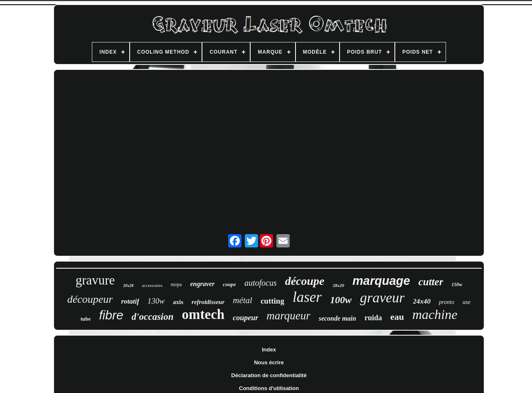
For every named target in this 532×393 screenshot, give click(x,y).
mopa (176, 284)
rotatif (130, 301)
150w (457, 284)
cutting (272, 301)
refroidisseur (208, 302)
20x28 (128, 285)
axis (178, 302)
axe (467, 302)
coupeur (245, 318)
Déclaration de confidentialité (269, 375)
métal (243, 300)
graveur (382, 298)
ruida (373, 318)
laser (307, 297)
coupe (229, 284)
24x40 (422, 301)
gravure (95, 280)
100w (341, 300)
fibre (111, 315)
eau (397, 317)
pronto (447, 302)
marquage (381, 281)
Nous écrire (269, 362)
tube (86, 319)
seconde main (337, 318)
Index (269, 350)
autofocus (261, 283)
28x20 (339, 285)
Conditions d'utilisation (269, 388)
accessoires (152, 285)
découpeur (90, 299)
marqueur (288, 316)
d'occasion (153, 317)
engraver (202, 284)
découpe (305, 281)
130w (156, 301)
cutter (431, 282)
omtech (203, 314)
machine (435, 314)
